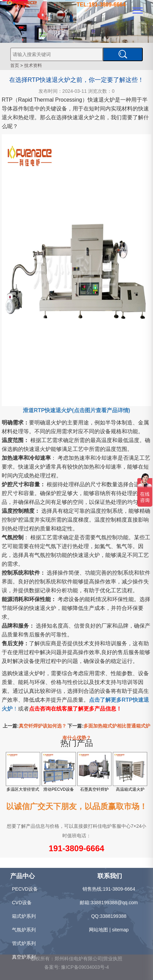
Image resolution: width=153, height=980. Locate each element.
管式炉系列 (24, 943)
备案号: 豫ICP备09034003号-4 (77, 967)
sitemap (120, 930)
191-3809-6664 (76, 848)
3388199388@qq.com (114, 903)
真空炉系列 (24, 957)
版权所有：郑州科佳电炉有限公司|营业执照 (77, 959)
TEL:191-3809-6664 (101, 5)
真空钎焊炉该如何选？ (43, 726)
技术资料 (33, 65)
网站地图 (98, 930)
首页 (15, 65)
